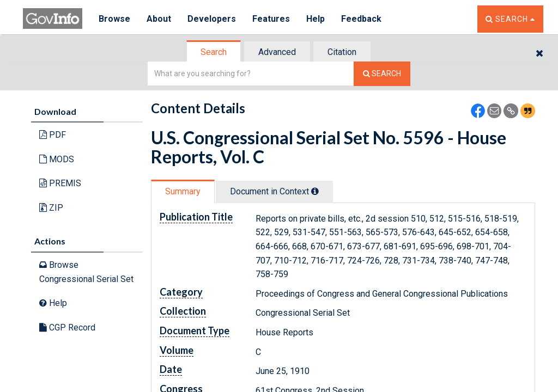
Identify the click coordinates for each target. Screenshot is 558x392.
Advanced (277, 52)
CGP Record (67, 327)
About (159, 19)
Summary (183, 191)
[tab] (214, 52)
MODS (57, 159)
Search (214, 52)
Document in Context (274, 191)
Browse (114, 19)
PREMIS (60, 183)
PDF (53, 135)
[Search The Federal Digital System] (382, 74)
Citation (342, 52)
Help (316, 19)
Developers (212, 19)
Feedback (361, 19)
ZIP (51, 208)
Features (271, 19)
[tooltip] (315, 191)
